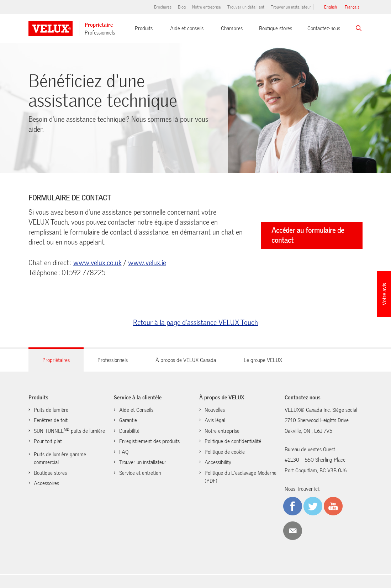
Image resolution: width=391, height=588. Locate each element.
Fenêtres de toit (51, 420)
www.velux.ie (147, 263)
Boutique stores (276, 28)
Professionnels (100, 33)
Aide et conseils (187, 28)
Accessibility (218, 462)
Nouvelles (215, 410)
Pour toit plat (48, 441)
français (352, 7)
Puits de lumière (51, 410)
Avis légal (215, 420)
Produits (144, 28)
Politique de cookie (225, 452)
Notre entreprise (207, 7)
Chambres (232, 28)
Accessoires (46, 483)
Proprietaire (99, 25)
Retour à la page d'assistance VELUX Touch (195, 322)
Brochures (163, 7)
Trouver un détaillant (246, 7)
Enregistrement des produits (149, 441)
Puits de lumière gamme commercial (60, 459)
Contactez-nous (324, 28)
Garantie (128, 420)
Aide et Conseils (136, 410)
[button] (384, 294)
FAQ (124, 452)
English (331, 7)
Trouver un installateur (291, 7)
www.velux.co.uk (97, 263)
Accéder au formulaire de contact (308, 235)
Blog (182, 7)
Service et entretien (140, 473)
